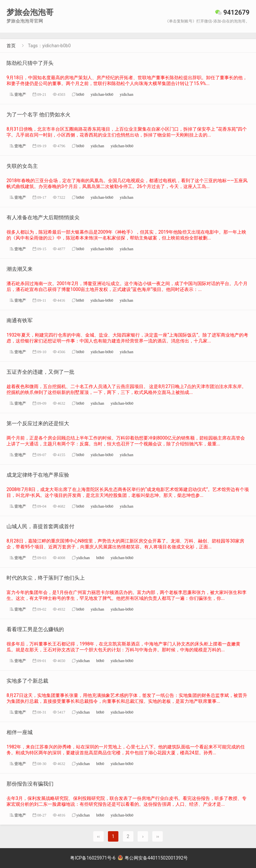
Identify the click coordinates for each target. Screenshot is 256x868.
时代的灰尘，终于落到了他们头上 (46, 578)
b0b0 (80, 94)
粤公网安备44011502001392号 (153, 858)
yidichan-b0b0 (102, 94)
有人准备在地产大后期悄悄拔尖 (43, 217)
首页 (11, 46)
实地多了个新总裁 (27, 681)
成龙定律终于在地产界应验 (38, 475)
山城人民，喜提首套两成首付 (40, 526)
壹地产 (20, 94)
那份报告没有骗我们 (30, 784)
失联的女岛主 (22, 166)
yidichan (126, 94)
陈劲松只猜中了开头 (30, 63)
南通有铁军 (20, 320)
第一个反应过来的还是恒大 (38, 423)
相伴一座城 (20, 732)
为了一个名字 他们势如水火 (38, 115)
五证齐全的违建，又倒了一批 (40, 372)
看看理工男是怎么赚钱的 (35, 629)
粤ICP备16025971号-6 (93, 858)
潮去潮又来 (20, 269)
